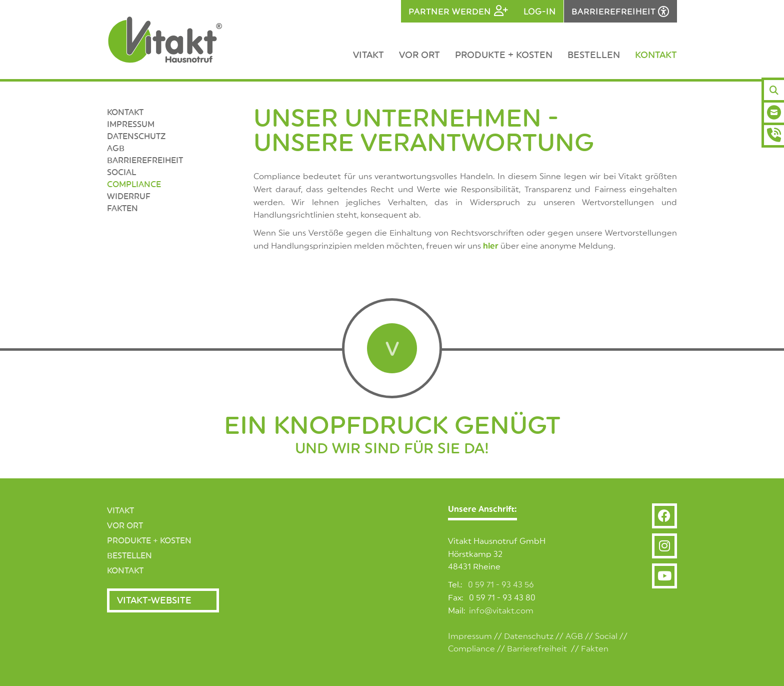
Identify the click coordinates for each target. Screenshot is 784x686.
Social (606, 636)
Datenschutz (136, 137)
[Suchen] (774, 90)
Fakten (122, 209)
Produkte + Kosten (504, 55)
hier (491, 246)
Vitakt (368, 55)
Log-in (540, 12)
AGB (116, 149)
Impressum (131, 125)
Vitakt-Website (154, 600)
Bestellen (594, 55)
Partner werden (450, 12)
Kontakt (656, 55)
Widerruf (129, 197)
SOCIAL (121, 173)
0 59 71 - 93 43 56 (501, 585)
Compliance (134, 185)
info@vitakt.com (501, 611)
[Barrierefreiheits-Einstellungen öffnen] (620, 11)
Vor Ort (419, 55)
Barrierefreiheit (145, 161)
